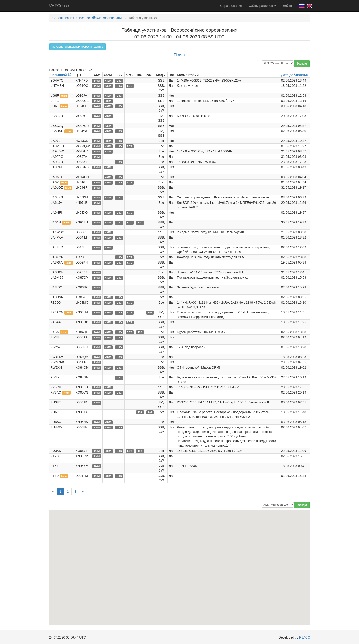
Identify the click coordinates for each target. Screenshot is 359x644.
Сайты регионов (262, 6)
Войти (287, 6)
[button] (99, 595)
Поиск (179, 55)
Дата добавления (295, 75)
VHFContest (60, 6)
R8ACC (305, 637)
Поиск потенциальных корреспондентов (78, 47)
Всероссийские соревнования (101, 18)
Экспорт (302, 64)
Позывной (59, 75)
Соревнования (231, 6)
